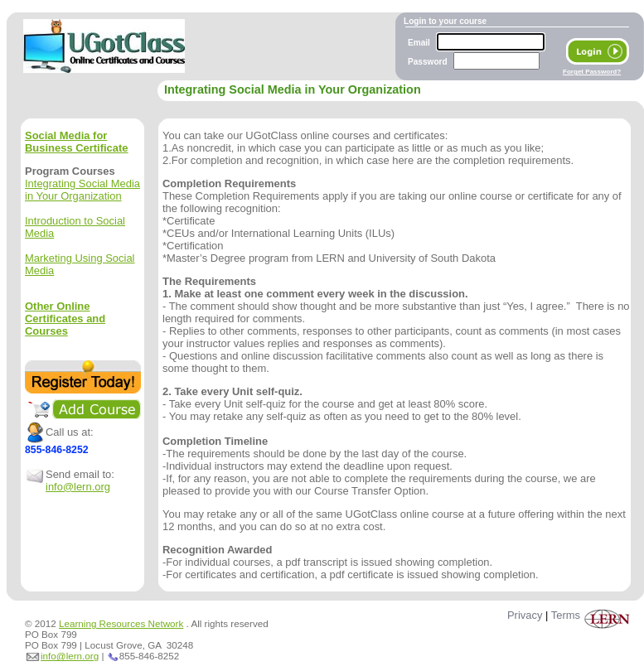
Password (428, 62)
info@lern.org (78, 487)
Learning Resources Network (121, 623)
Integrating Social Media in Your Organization (82, 190)
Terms (566, 615)
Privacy (525, 615)
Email (419, 43)
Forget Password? (592, 72)
